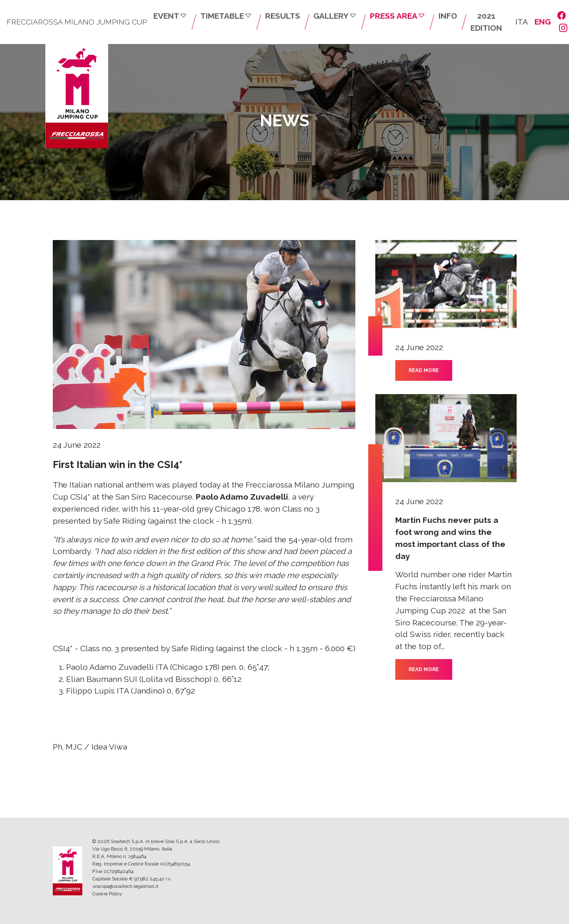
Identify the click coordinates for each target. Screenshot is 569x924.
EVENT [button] (170, 16)
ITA (522, 22)
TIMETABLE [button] (226, 16)
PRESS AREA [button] (398, 16)
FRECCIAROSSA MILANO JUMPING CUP (77, 22)
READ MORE (424, 370)
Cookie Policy (107, 894)
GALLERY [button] (335, 16)
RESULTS (283, 16)
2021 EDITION (486, 22)
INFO (448, 16)
